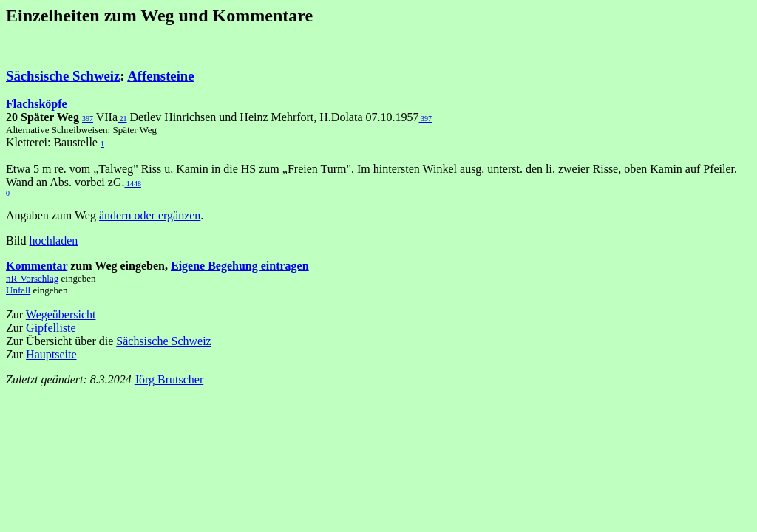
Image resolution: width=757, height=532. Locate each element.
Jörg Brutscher (169, 379)
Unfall (18, 290)
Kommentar (37, 266)
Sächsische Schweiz (63, 76)
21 (122, 119)
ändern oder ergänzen (150, 215)
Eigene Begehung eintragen (240, 266)
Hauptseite (51, 354)
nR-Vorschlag (32, 278)
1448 (133, 184)
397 (88, 119)
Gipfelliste (51, 328)
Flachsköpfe (37, 104)
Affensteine (160, 76)
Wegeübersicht (61, 314)
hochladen (54, 241)
